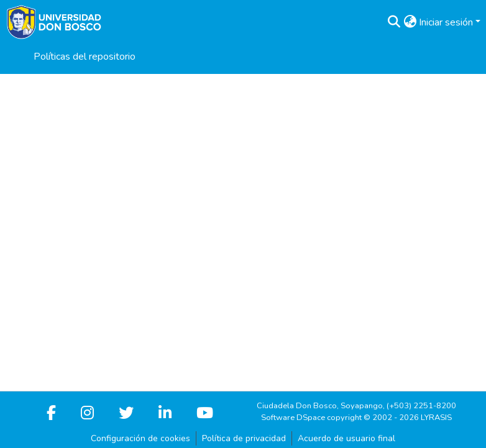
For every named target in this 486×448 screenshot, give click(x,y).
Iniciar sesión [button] (447, 22)
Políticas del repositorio (85, 57)
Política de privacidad (244, 438)
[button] (394, 22)
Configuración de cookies (140, 438)
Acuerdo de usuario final (346, 438)
